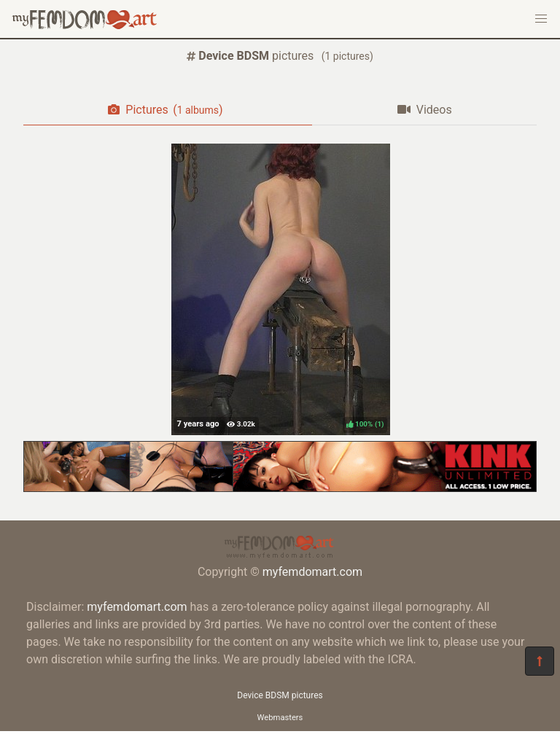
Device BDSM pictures (280, 695)
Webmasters (280, 718)
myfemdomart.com (312, 572)
